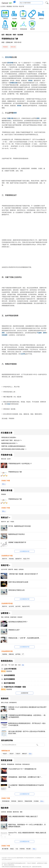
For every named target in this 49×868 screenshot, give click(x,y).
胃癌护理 (15, 29)
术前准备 (11, 559)
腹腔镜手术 (18, 559)
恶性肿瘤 (8, 57)
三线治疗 (18, 754)
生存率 (23, 354)
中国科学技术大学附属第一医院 (15, 687)
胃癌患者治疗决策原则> (9, 437)
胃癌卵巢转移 (6, 801)
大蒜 (17, 849)
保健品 (12, 849)
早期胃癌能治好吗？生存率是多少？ (20, 464)
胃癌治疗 (42, 19)
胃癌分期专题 (7, 490)
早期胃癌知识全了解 (15, 472)
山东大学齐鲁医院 (10, 669)
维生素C (29, 849)
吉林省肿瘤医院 (9, 675)
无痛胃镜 (5, 654)
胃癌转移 (14, 801)
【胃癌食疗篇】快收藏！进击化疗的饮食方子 (23, 574)
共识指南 (36, 801)
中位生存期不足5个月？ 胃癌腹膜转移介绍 (22, 769)
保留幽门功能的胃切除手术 (17, 542)
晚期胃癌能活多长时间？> (9, 443)
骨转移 (30, 81)
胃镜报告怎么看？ (14, 630)
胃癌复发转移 (24, 29)
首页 (3, 35)
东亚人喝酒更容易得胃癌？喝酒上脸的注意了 (23, 817)
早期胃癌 (5, 47)
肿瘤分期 (10, 118)
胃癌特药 (33, 19)
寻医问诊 (6, 29)
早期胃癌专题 (7, 455)
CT (23, 654)
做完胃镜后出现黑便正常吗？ (18, 622)
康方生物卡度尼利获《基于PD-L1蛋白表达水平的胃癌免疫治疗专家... (27, 732)
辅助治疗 (25, 754)
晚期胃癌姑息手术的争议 (17, 534)
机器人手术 (26, 559)
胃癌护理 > (5, 565)
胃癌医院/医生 (7, 661)
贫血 (9, 404)
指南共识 (20, 801)
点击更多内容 (24, 693)
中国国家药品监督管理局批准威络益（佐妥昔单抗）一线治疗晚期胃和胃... (27, 716)
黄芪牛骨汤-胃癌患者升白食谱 (18, 582)
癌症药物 (15, 6)
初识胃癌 (15, 19)
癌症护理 (21, 6)
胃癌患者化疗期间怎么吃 (17, 590)
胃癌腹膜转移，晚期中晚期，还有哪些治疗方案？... (25, 777)
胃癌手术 (5, 559)
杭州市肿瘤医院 (9, 679)
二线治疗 (11, 754)
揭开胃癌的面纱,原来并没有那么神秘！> (14, 449)
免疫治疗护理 (26, 606)
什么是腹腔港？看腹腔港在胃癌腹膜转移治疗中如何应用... (26, 786)
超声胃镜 (18, 654)
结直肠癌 (5, 335)
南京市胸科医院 (9, 683)
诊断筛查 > (5, 613)
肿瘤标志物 (14, 83)
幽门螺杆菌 (5, 849)
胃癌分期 (13, 47)
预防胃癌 (33, 29)
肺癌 (3, 333)
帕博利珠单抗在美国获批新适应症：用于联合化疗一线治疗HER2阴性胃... (27, 724)
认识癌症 (3, 6)
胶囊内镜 (11, 654)
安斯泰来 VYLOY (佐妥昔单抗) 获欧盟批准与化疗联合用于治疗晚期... (27, 708)
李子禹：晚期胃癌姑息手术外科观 (19, 526)
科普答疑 (22, 849)
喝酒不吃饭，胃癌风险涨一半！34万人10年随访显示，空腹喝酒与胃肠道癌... (27, 826)
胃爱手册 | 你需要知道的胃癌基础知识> (14, 446)
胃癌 (14, 35)
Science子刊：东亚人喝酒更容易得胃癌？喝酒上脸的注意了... (27, 834)
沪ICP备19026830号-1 (29, 858)
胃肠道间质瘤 (28, 801)
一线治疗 (5, 754)
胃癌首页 (6, 19)
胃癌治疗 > (5, 518)
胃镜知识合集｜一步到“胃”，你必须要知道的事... (24, 638)
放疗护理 (18, 606)
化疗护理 (11, 606)
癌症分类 (9, 35)
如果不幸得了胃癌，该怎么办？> (12, 440)
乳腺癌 (39, 333)
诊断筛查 (24, 19)
